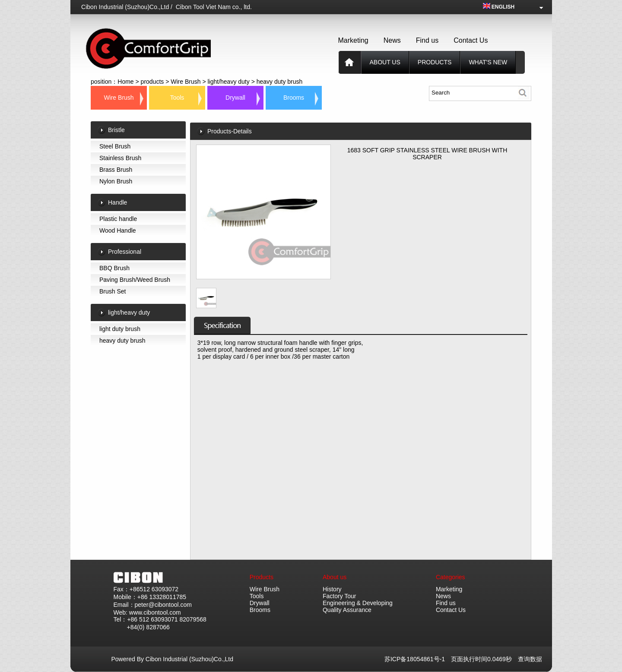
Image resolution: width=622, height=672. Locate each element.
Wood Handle (118, 230)
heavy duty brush (280, 82)
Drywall (235, 98)
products (435, 62)
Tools (177, 98)
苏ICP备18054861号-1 (418, 659)
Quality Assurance (347, 610)
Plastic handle (118, 219)
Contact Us (471, 40)
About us (385, 62)
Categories (451, 577)
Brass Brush (116, 170)
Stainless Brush (120, 158)
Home (125, 82)
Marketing (353, 40)
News (392, 40)
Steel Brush (115, 146)
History (332, 589)
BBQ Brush (114, 268)
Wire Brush (186, 82)
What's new (488, 62)
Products (262, 577)
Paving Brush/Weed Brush (135, 280)
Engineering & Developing (358, 603)
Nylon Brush (116, 181)
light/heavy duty (228, 82)
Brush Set (113, 291)
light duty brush (120, 329)
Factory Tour (340, 596)
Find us (427, 40)
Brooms (294, 98)
